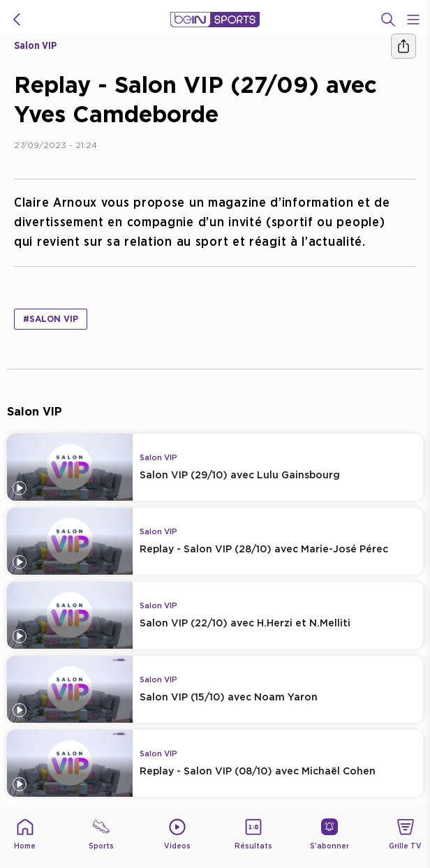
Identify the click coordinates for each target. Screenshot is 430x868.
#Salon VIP (51, 319)
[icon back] (17, 20)
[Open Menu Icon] (413, 20)
